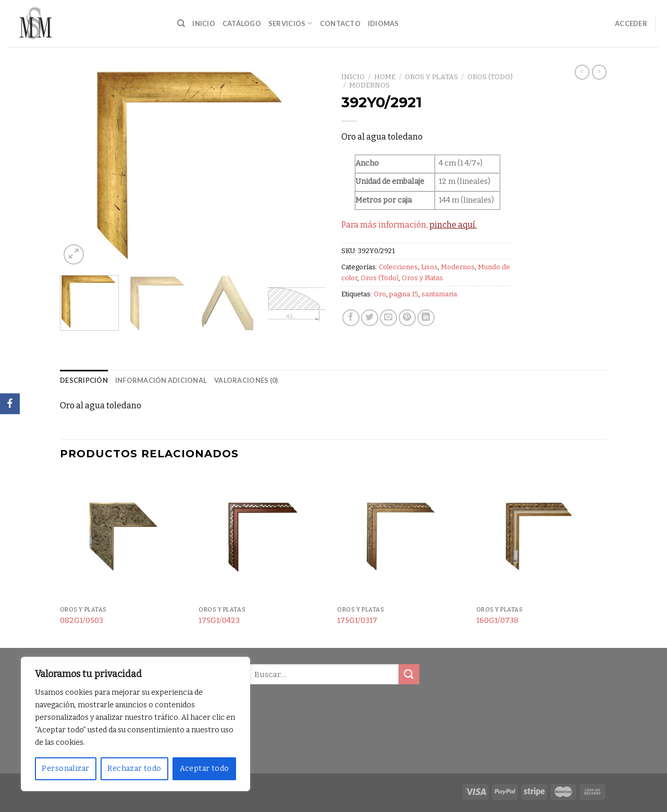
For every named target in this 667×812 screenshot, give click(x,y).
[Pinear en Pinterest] (407, 318)
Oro (380, 294)
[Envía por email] (388, 318)
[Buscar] (181, 23)
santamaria (439, 294)
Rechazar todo (134, 769)
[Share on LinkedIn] (426, 318)
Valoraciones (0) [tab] (246, 380)
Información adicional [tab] (161, 380)
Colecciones (398, 267)
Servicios (291, 23)
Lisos (429, 267)
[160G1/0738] (541, 537)
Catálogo (242, 23)
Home (385, 77)
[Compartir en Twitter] (370, 318)
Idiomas (384, 23)
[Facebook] (10, 404)
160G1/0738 (497, 621)
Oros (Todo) (490, 77)
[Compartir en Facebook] (351, 318)
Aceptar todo (205, 769)
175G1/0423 (219, 621)
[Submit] (409, 674)
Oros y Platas (431, 77)
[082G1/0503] (124, 537)
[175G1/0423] (263, 537)
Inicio (204, 23)
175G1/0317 (357, 621)
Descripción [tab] (84, 380)
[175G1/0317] (402, 537)
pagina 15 (404, 294)
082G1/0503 (82, 621)
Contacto (340, 23)
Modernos (369, 85)
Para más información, (409, 225)
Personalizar (65, 769)
